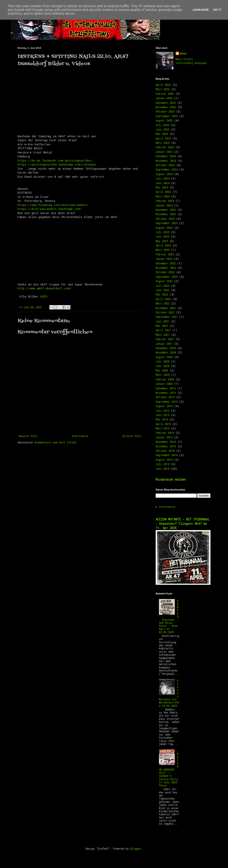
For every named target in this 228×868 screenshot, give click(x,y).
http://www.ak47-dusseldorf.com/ (45, 288)
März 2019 (163, 428)
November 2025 (166, 107)
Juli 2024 (163, 178)
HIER (44, 296)
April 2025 (163, 138)
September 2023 (167, 223)
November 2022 (166, 268)
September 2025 (167, 116)
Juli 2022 (163, 286)
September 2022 (167, 277)
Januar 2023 (164, 259)
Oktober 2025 (165, 111)
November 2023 (166, 214)
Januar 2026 (164, 98)
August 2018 (164, 460)
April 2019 (163, 424)
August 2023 (164, 228)
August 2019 (164, 406)
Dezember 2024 (166, 156)
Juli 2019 (163, 411)
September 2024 (167, 169)
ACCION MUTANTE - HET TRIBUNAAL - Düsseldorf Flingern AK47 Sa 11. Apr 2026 (183, 524)
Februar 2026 (165, 94)
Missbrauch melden (171, 479)
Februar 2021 (165, 339)
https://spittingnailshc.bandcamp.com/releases (57, 164)
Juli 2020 (163, 361)
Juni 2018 (163, 469)
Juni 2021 (163, 321)
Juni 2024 (163, 183)
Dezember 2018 (166, 442)
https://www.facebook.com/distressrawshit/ (53, 205)
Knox (183, 53)
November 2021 (166, 308)
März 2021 (163, 335)
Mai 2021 (162, 326)
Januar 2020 (164, 384)
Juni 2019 (163, 415)
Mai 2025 (162, 134)
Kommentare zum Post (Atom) (56, 442)
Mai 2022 (162, 294)
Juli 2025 (163, 125)
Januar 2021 (164, 344)
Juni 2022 (163, 290)
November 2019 (166, 393)
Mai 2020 (162, 370)
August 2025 (164, 120)
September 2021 (167, 317)
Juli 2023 (163, 232)
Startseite (80, 436)
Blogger (136, 849)
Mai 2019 (162, 419)
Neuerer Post (28, 436)
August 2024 (164, 174)
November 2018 (166, 446)
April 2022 (163, 299)
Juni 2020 (163, 366)
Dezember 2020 (166, 348)
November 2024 (166, 161)
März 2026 (163, 89)
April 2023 (163, 245)
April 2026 (163, 85)
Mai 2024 (162, 187)
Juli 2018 (163, 464)
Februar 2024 (165, 201)
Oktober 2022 (165, 272)
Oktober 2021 (165, 312)
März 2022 (163, 303)
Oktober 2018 (165, 451)
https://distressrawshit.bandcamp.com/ (50, 209)
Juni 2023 (163, 236)
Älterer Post (132, 436)
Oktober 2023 (165, 219)
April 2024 (163, 192)
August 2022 (164, 281)
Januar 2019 (164, 437)
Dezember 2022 (166, 263)
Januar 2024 (164, 205)
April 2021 (163, 330)
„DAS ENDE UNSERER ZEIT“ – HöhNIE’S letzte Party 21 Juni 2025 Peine (169, 768)
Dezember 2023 (166, 210)
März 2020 (163, 375)
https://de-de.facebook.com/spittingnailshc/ (55, 160)
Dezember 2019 (166, 388)
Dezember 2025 (166, 103)
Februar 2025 (165, 147)
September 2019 (167, 402)
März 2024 (163, 196)
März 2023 (163, 250)
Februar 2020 (165, 379)
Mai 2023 (162, 241)
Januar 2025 (164, 152)
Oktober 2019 (165, 397)
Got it (217, 10)
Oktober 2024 (165, 165)
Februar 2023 (165, 254)
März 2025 (163, 143)
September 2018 (167, 455)
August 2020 (164, 357)
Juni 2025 (163, 129)
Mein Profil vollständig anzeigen (191, 61)
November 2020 (166, 352)
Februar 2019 (165, 433)
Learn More (201, 10)
